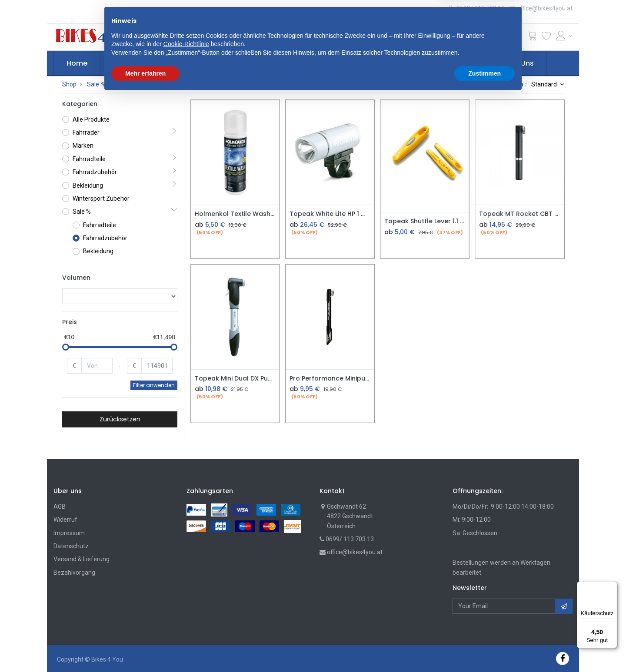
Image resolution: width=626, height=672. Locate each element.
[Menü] (612, 586)
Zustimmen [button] (484, 648)
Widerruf (65, 520)
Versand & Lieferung (82, 559)
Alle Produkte (91, 119)
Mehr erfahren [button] (145, 648)
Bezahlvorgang (74, 573)
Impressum (69, 533)
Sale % (96, 84)
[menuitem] (77, 63)
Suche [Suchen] (420, 37)
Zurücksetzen (120, 419)
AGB (60, 506)
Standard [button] (545, 84)
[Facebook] (563, 658)
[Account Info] (564, 36)
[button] (201, 37)
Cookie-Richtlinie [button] (186, 619)
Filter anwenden (154, 385)
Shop (69, 84)
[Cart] (532, 38)
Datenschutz (71, 546)
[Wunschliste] (546, 38)
